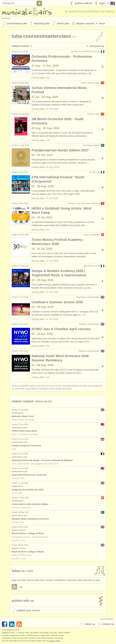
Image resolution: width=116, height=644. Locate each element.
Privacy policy (55, 641)
